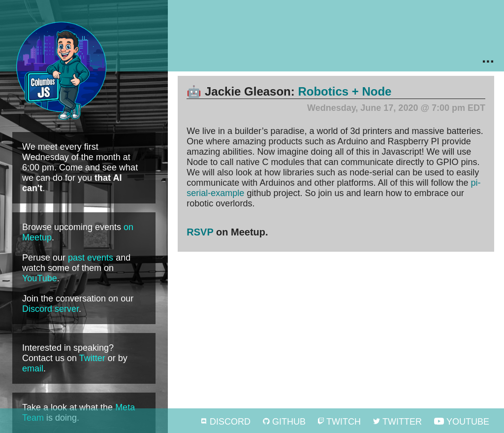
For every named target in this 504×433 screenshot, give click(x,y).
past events (91, 258)
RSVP (200, 232)
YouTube (40, 278)
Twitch (339, 422)
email (33, 368)
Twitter (92, 358)
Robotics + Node (345, 91)
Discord (225, 422)
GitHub (284, 422)
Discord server (50, 309)
